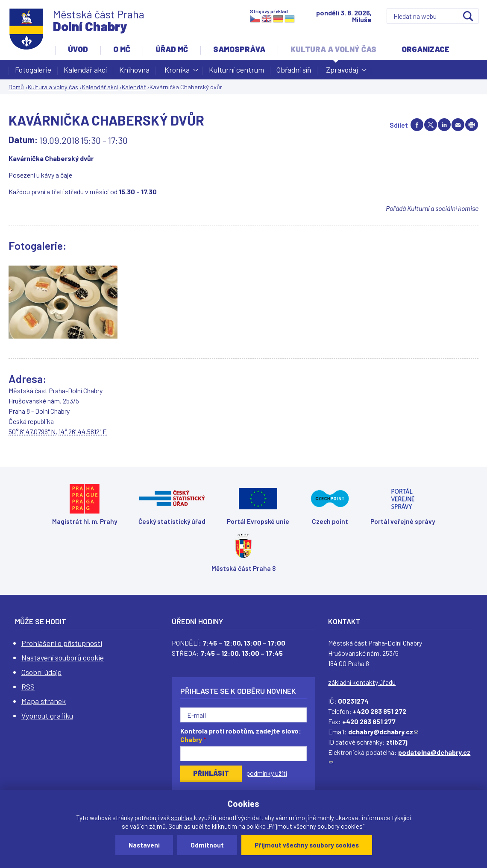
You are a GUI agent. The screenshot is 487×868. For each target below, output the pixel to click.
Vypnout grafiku (47, 716)
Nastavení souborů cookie (63, 658)
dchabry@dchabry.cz (383, 732)
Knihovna (134, 70)
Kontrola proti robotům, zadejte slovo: (241, 735)
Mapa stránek (44, 701)
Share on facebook (417, 125)
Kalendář (134, 87)
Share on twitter (431, 125)
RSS (28, 687)
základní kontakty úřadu (362, 682)
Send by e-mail (458, 125)
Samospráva (239, 49)
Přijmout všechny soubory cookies (307, 845)
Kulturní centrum (236, 70)
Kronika (177, 72)
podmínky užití (267, 773)
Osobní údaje (41, 672)
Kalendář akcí (85, 70)
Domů (16, 87)
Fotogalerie (33, 70)
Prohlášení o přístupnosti (62, 643)
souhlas (182, 818)
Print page (472, 125)
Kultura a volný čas (333, 49)
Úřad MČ (172, 49)
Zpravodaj (342, 72)
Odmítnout (207, 845)
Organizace (425, 49)
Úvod (78, 49)
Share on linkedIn (444, 125)
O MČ (122, 49)
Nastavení (144, 845)
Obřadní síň (294, 70)
